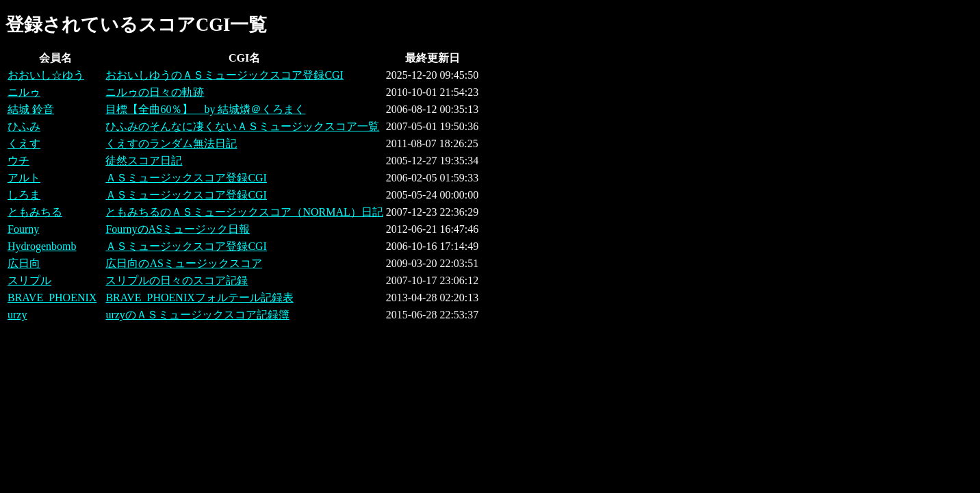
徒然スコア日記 (144, 161)
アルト (24, 178)
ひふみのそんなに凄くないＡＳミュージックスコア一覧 (242, 126)
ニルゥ (24, 92)
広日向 (24, 263)
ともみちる (35, 212)
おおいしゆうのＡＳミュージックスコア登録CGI (224, 75)
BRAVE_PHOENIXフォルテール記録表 (199, 298)
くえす (24, 143)
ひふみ (24, 126)
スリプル (29, 280)
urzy (17, 315)
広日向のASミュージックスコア (183, 263)
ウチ (18, 161)
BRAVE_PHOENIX (52, 298)
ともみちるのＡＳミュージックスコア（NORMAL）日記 (244, 212)
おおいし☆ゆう (46, 75)
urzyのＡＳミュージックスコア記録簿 (197, 315)
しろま (24, 195)
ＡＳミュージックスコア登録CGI (186, 178)
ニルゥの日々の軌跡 (155, 92)
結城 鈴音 (31, 109)
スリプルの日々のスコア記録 (177, 280)
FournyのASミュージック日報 (178, 229)
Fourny (23, 229)
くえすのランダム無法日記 (171, 143)
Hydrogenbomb (42, 246)
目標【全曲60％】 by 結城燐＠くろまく (205, 109)
